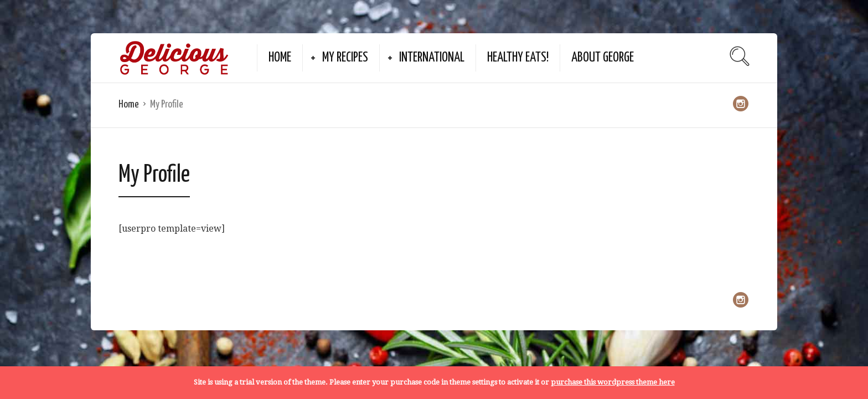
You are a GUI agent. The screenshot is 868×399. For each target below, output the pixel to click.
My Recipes (345, 58)
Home (280, 58)
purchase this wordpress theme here (613, 382)
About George (603, 58)
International (432, 58)
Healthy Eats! (518, 58)
